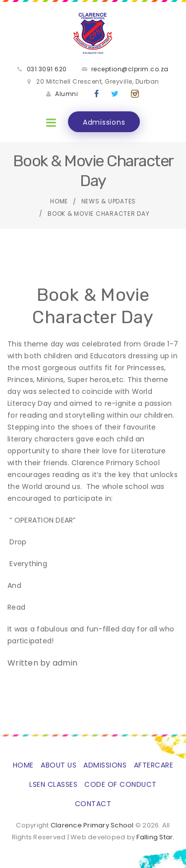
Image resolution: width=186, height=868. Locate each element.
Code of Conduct (121, 784)
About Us (59, 765)
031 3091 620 (47, 69)
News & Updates (109, 201)
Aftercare (154, 765)
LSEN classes (53, 784)
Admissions (104, 122)
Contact (93, 804)
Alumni (66, 94)
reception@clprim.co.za (130, 69)
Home (59, 201)
